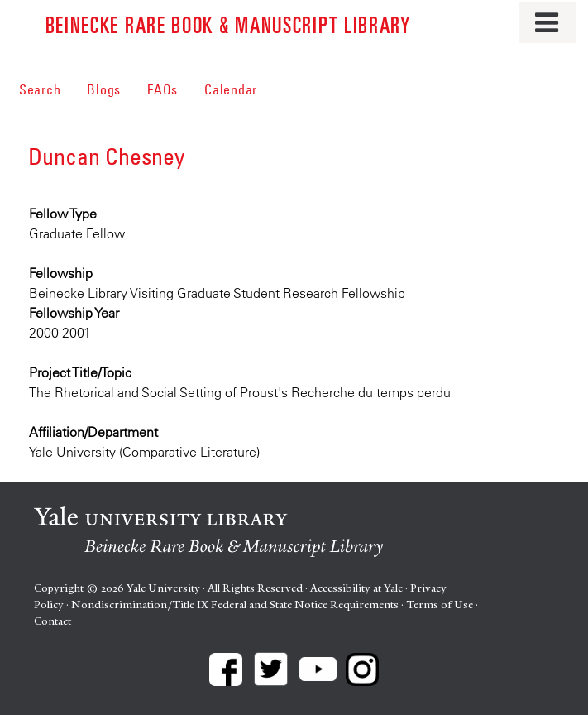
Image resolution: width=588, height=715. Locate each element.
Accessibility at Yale (356, 588)
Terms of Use (440, 605)
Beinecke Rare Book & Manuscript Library (228, 24)
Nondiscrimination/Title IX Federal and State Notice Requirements (235, 605)
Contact (53, 621)
